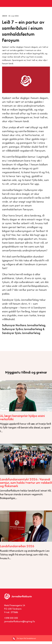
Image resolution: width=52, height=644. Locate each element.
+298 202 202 (11, 621)
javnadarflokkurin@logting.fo (20, 624)
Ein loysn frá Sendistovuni (24, 641)
